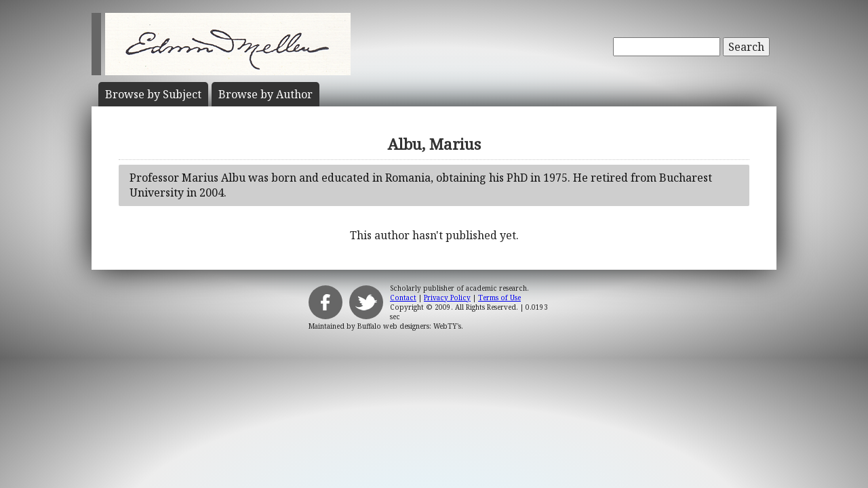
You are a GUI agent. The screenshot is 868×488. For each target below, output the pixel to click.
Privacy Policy (447, 298)
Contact (403, 298)
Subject (153, 94)
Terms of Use (499, 298)
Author (265, 94)
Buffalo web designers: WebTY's (409, 326)
